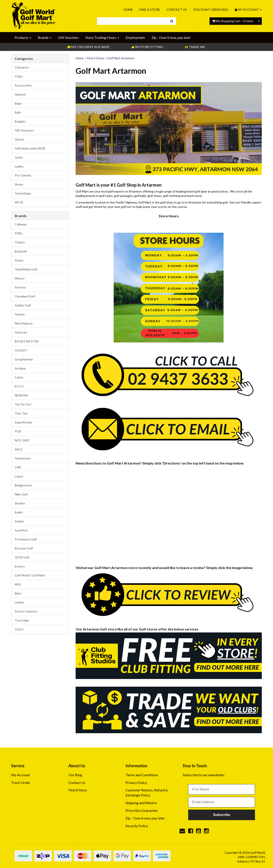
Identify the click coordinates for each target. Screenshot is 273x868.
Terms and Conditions (142, 775)
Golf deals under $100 (30, 148)
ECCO (19, 386)
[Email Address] (222, 802)
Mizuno (20, 278)
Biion (18, 593)
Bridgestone (23, 485)
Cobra (19, 377)
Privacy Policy (136, 782)
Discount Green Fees (211, 10)
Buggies (20, 121)
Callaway (21, 224)
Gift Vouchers (68, 37)
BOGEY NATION (27, 341)
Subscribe (221, 815)
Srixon (19, 260)
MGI (18, 584)
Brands (45, 37)
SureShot (21, 530)
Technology (23, 193)
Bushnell (21, 251)
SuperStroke (23, 422)
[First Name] (222, 789)
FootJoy (20, 287)
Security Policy (137, 826)
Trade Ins (195, 47)
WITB (19, 202)
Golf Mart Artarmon (121, 58)
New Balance (24, 323)
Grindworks (23, 458)
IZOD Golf (22, 557)
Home (128, 10)
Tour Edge (22, 620)
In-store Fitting (147, 47)
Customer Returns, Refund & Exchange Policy (147, 792)
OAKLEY (21, 350)
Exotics (20, 566)
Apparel (20, 94)
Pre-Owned (23, 175)
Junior (19, 157)
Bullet (19, 512)
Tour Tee (21, 413)
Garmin (20, 314)
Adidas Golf (23, 305)
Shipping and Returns (141, 803)
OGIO (19, 629)
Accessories (23, 85)
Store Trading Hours (102, 37)
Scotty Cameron (26, 611)
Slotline (20, 503)
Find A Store (150, 10)
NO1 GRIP (22, 440)
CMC (18, 467)
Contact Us (177, 10)
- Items (233, 21)
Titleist (20, 242)
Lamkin (19, 602)
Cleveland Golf (25, 296)
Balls (18, 112)
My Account (21, 775)
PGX (18, 431)
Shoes (19, 184)
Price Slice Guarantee (142, 810)
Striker (19, 521)
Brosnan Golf (24, 548)
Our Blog (75, 775)
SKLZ (18, 449)
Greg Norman (24, 359)
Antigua (20, 368)
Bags (18, 103)
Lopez (19, 476)
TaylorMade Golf (26, 269)
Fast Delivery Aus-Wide (88, 47)
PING (19, 233)
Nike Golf (21, 494)
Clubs (19, 76)
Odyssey (21, 332)
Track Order (21, 782)
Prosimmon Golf (26, 539)
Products (23, 37)
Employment (135, 37)
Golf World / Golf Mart (30, 575)
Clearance (22, 67)
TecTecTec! (23, 404)
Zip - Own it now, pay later (171, 37)
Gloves (20, 139)
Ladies (19, 166)
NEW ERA (22, 395)
